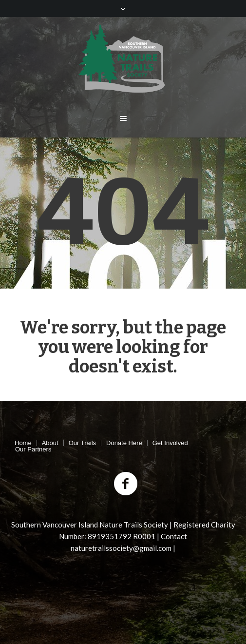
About (50, 443)
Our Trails (82, 443)
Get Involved (170, 443)
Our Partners (33, 449)
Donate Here (124, 443)
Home (23, 443)
